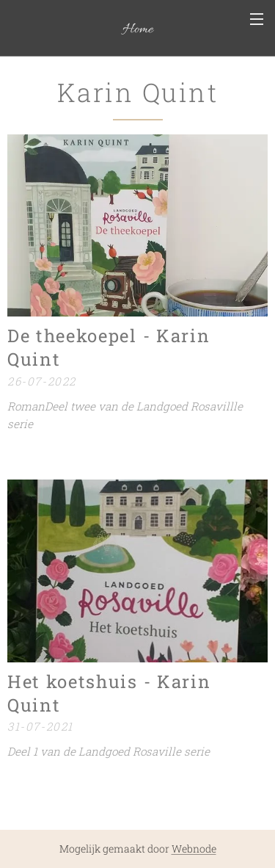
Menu (257, 19)
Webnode (194, 849)
